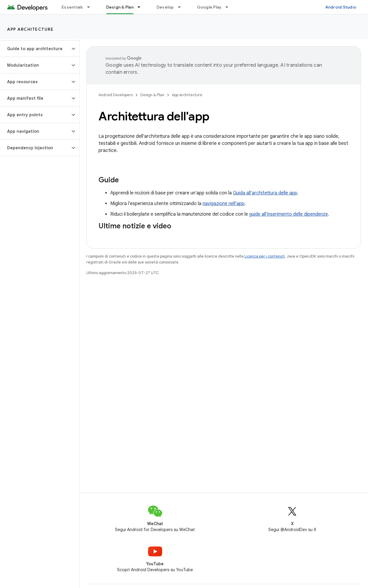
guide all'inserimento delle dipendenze (289, 214)
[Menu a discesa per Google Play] (229, 7)
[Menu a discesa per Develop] (182, 7)
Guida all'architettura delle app (265, 193)
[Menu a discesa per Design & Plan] (142, 7)
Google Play (209, 7)
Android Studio (341, 7)
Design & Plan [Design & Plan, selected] (120, 7)
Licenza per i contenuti (265, 256)
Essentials (72, 7)
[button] (35, 49)
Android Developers (116, 95)
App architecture (30, 29)
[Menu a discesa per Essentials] (91, 7)
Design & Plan (152, 95)
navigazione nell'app (224, 204)
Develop (165, 7)
